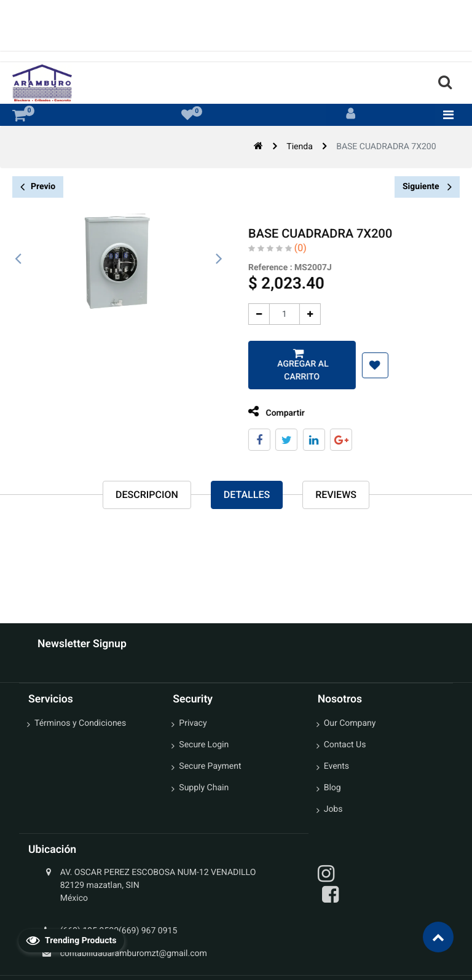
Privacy (193, 723)
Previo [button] (38, 187)
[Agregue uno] (305, 314)
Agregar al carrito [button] (297, 371)
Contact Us (345, 745)
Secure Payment (210, 766)
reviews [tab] (336, 495)
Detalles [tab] (247, 495)
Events (336, 766)
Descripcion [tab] (147, 495)
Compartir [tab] (272, 412)
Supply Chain (204, 788)
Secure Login (204, 745)
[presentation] (18, 259)
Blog (332, 788)
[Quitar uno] (254, 314)
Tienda (299, 147)
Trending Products (71, 940)
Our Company (350, 723)
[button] (370, 365)
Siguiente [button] (427, 187)
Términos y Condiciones (80, 723)
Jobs (333, 809)
